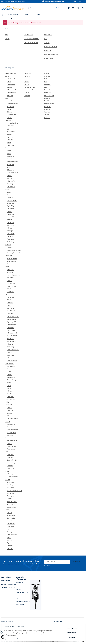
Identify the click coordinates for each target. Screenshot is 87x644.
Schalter (9, 178)
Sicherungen (11, 184)
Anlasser (9, 513)
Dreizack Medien (54, 642)
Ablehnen (72, 637)
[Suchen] (41, 8)
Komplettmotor (11, 311)
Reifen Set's (10, 388)
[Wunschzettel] (78, 8)
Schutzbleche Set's (12, 419)
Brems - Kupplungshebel (14, 275)
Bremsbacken (11, 366)
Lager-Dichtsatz (12, 330)
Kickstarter (10, 303)
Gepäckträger (11, 206)
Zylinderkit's (10, 355)
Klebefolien (10, 457)
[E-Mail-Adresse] (57, 562)
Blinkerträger (11, 156)
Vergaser (7, 479)
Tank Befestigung (12, 463)
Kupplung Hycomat (13, 316)
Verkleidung (10, 242)
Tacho (7, 438)
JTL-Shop (82, 642)
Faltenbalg (10, 474)
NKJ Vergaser (11, 504)
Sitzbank (7, 421)
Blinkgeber (10, 159)
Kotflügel (9, 413)
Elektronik (8, 148)
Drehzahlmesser (12, 441)
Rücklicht (10, 176)
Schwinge (10, 231)
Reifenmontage (49, 104)
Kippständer (10, 209)
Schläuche (10, 391)
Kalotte (9, 109)
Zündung (7, 510)
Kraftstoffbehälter (12, 460)
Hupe (8, 167)
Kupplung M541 (12, 322)
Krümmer (10, 112)
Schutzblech (8, 405)
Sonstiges (47, 112)
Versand (25, 642)
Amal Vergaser (11, 482)
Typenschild (10, 239)
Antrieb (7, 76)
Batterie (9, 151)
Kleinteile (9, 134)
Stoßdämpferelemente (14, 253)
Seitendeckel (11, 234)
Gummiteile (8, 256)
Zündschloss (11, 187)
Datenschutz (15, 639)
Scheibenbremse (10, 399)
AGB (17, 586)
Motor (6, 294)
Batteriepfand (6, 581)
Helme (46, 87)
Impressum (7, 639)
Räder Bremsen (9, 363)
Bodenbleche (11, 424)
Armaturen (10, 272)
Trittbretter (10, 236)
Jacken (27, 82)
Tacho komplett (11, 446)
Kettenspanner (11, 93)
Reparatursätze (11, 507)
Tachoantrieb (11, 449)
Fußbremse (10, 126)
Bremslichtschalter (12, 162)
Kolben (9, 305)
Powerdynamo (11, 532)
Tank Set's (10, 466)
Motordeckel (10, 339)
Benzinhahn (10, 455)
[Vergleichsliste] (73, 8)
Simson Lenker (11, 286)
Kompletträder (11, 377)
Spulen (9, 537)
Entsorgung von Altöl (22, 593)
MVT (8, 529)
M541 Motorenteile (12, 336)
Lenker (7, 267)
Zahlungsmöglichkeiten (9, 584)
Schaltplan (48, 109)
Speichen (10, 394)
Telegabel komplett (13, 477)
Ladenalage (10, 526)
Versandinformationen (8, 587)
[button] (69, 8)
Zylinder (9, 352)
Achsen (9, 192)
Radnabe (9, 383)
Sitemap (18, 589)
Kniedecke (47, 93)
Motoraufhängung (12, 217)
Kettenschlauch (11, 90)
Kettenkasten (11, 84)
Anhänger (47, 76)
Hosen (26, 79)
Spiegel (9, 289)
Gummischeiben (12, 258)
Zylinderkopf (11, 358)
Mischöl (47, 101)
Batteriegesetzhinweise (23, 601)
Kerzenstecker (11, 518)
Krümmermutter (12, 115)
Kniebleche (10, 410)
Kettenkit (9, 87)
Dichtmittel (48, 79)
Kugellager (10, 314)
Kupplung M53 (11, 319)
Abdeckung (10, 269)
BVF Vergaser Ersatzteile (14, 490)
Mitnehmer (10, 95)
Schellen (9, 118)
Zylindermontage (12, 361)
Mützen (27, 84)
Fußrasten (10, 198)
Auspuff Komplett (12, 104)
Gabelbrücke (11, 203)
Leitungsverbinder (12, 173)
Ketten (9, 82)
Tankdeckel (10, 468)
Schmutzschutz (11, 416)
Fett (45, 82)
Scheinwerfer (11, 181)
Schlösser (8, 402)
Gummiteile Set (11, 261)
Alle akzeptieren (71, 628)
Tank (6, 452)
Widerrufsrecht (20, 605)
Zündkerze (10, 546)
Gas (8, 129)
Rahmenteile (11, 223)
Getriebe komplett (12, 300)
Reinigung (47, 106)
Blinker (9, 153)
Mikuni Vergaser (12, 502)
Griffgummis (11, 278)
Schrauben (10, 228)
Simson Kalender (30, 87)
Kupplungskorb (11, 325)
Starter (9, 142)
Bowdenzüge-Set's (12, 123)
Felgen (9, 372)
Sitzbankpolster (11, 432)
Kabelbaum (10, 170)
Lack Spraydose (49, 95)
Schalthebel (10, 344)
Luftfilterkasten (11, 214)
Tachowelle (10, 145)
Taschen (27, 95)
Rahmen (9, 220)
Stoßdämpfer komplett (14, 250)
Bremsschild (10, 369)
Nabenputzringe (12, 380)
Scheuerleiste (11, 225)
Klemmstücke (11, 283)
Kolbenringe (10, 308)
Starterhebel (10, 292)
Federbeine (8, 245)
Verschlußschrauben (13, 350)
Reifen (9, 385)
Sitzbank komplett (12, 430)
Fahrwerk (7, 189)
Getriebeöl (47, 84)
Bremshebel (10, 195)
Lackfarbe (47, 98)
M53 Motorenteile (12, 333)
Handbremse (11, 131)
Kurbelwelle (10, 327)
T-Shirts (27, 93)
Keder (8, 264)
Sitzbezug (10, 435)
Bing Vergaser (11, 485)
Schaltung (10, 140)
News (75, 1)
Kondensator (11, 524)
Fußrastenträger (12, 200)
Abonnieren (76, 562)
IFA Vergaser (11, 496)
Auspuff (7, 98)
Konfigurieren (72, 633)
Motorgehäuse (11, 341)
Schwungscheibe (12, 535)
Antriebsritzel (11, 79)
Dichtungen (10, 106)
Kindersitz (47, 90)
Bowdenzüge (9, 120)
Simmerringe (11, 347)
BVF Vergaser (11, 488)
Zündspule (10, 548)
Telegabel (8, 471)
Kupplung (10, 137)
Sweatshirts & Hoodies (31, 90)
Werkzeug (47, 118)
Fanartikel (28, 76)
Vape (8, 543)
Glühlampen (10, 164)
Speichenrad (11, 397)
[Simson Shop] (12, 8)
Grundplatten (11, 515)
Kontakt (81, 1)
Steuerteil (10, 540)
